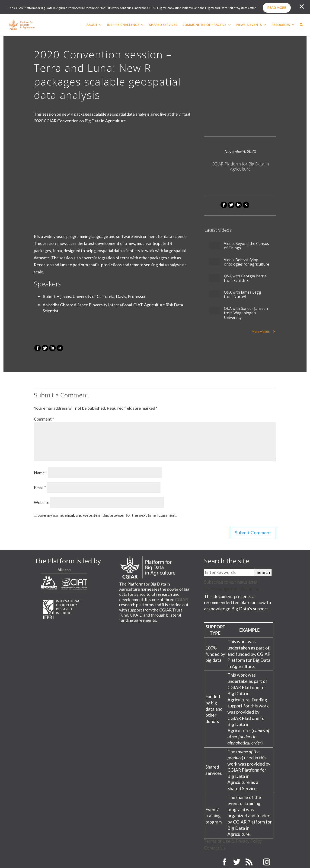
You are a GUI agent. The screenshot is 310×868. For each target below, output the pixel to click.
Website (42, 502)
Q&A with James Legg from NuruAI (243, 295)
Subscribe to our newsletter (231, 582)
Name (40, 473)
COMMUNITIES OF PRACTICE (205, 25)
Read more (277, 8)
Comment (44, 419)
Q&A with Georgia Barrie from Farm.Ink (245, 278)
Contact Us (215, 848)
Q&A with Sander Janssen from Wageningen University (246, 313)
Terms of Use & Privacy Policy (233, 841)
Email (40, 488)
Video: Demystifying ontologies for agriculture (247, 262)
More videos (261, 331)
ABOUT (92, 25)
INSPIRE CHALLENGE (123, 25)
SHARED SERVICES (163, 25)
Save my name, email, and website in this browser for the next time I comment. (107, 515)
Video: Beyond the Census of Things (246, 246)
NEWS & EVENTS (249, 25)
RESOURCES (281, 25)
